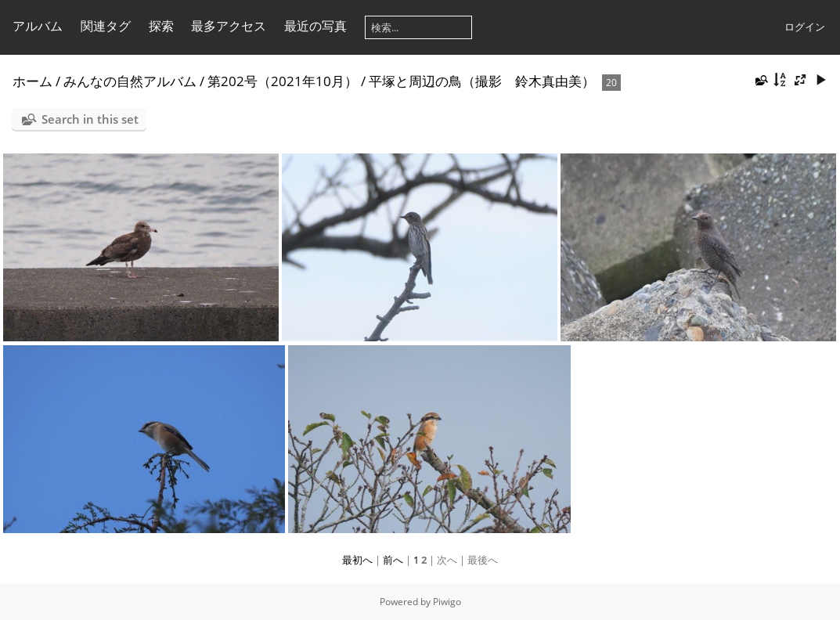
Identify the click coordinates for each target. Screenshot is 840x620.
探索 (161, 26)
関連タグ (106, 26)
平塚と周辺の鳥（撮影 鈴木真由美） (482, 81)
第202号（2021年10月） (283, 81)
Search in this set (90, 119)
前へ (393, 560)
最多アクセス (229, 26)
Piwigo (447, 602)
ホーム (32, 81)
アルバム (38, 26)
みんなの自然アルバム (130, 81)
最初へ (357, 560)
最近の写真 (315, 26)
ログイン (805, 27)
